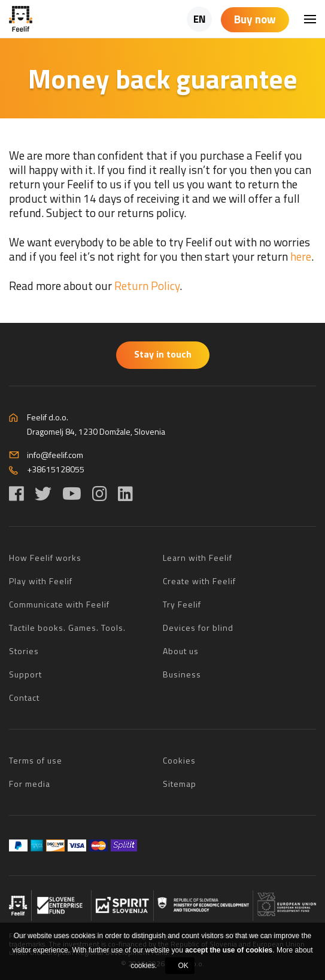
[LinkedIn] (125, 494)
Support (25, 674)
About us (181, 651)
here (301, 256)
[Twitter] (43, 494)
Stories (24, 651)
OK (183, 966)
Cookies (179, 760)
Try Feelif (182, 604)
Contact (24, 697)
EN (200, 19)
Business (182, 674)
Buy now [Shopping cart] (255, 19)
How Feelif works (45, 558)
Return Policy (147, 286)
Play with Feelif (41, 581)
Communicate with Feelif (59, 604)
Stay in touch (163, 354)
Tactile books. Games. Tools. (67, 628)
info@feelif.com (55, 455)
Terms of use (36, 760)
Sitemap (180, 784)
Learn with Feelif (198, 558)
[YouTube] (72, 494)
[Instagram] (100, 494)
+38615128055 (56, 469)
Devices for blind (198, 628)
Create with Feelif (199, 581)
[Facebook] (16, 494)
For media (30, 784)
